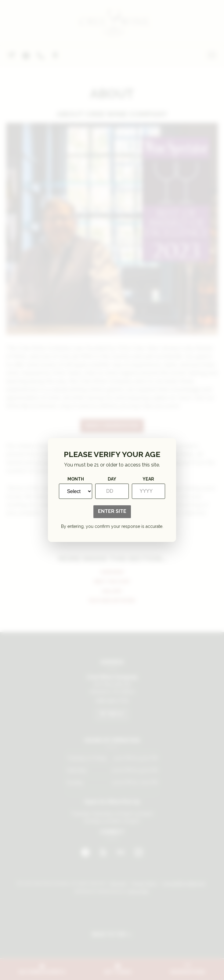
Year (148, 479)
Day (112, 479)
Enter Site (112, 511)
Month (76, 479)
